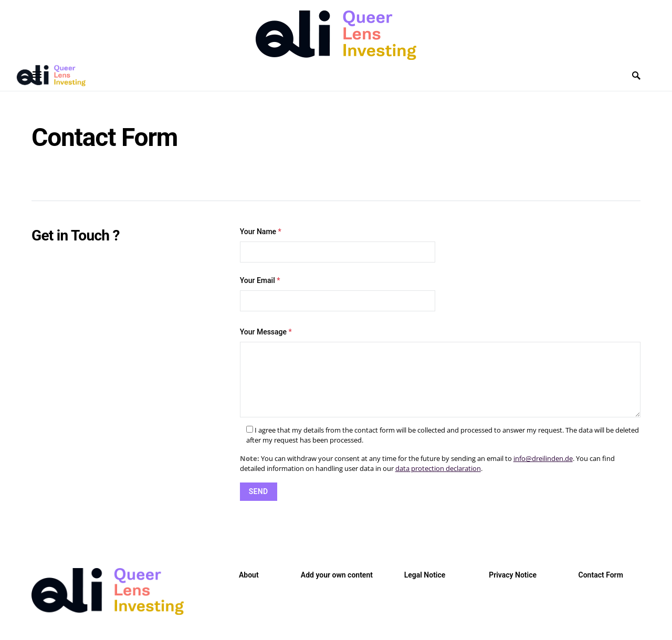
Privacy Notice (513, 575)
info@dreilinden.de (543, 459)
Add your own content (337, 575)
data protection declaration (438, 469)
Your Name (338, 245)
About (249, 575)
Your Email (338, 294)
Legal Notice (425, 575)
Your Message (266, 332)
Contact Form (601, 575)
